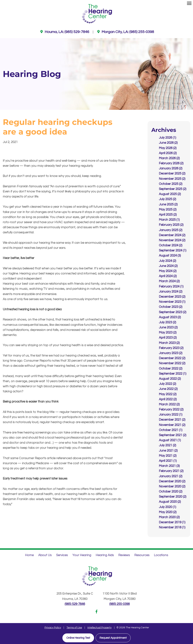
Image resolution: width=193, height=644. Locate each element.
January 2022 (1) (171, 415)
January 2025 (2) (171, 230)
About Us (45, 555)
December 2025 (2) (172, 174)
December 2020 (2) (172, 481)
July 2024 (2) (167, 261)
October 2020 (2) (171, 492)
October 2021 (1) (171, 430)
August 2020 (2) (170, 502)
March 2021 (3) (169, 466)
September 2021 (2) (173, 435)
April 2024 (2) (168, 276)
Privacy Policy (53, 628)
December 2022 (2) (172, 358)
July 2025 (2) (167, 199)
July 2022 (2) (167, 384)
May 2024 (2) (168, 271)
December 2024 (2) (172, 235)
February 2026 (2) (171, 163)
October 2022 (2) (171, 368)
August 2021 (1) (170, 440)
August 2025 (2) (170, 194)
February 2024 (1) (171, 286)
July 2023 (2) (167, 322)
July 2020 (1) (167, 507)
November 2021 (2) (172, 425)
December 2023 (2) (172, 297)
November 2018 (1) (172, 527)
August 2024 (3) (170, 256)
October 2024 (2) (171, 245)
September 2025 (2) (173, 189)
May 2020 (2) (168, 512)
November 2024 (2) (172, 240)
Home (29, 555)
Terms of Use (74, 628)
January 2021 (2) (171, 476)
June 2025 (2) (168, 204)
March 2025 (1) (169, 220)
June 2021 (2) (168, 450)
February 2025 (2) (171, 225)
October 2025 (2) (171, 184)
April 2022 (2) (168, 399)
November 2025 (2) (172, 179)
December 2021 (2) (172, 420)
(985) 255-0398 (119, 604)
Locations (161, 555)
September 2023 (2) (173, 312)
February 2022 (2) (171, 410)
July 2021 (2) (167, 445)
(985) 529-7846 (75, 604)
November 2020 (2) (172, 486)
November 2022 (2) (172, 363)
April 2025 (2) (168, 215)
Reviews (124, 555)
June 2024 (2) (168, 266)
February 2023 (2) (171, 348)
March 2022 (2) (169, 404)
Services (62, 555)
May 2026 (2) (168, 148)
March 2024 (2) (169, 281)
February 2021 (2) (171, 471)
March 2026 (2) (169, 158)
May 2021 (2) (168, 456)
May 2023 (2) (168, 333)
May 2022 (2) (168, 394)
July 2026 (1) (167, 138)
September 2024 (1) (173, 251)
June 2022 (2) (168, 389)
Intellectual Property (100, 628)
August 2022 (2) (170, 379)
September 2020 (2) (173, 497)
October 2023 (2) (171, 307)
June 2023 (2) (168, 327)
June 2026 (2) (168, 143)
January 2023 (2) (171, 353)
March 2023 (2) (169, 343)
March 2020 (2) (169, 517)
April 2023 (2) (168, 338)
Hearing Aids (105, 555)
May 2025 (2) (168, 210)
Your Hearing (82, 555)
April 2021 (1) (168, 461)
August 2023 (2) (170, 317)
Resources (142, 555)
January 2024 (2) (171, 292)
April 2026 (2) (168, 153)
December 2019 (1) (172, 522)
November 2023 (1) (172, 302)
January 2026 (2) (171, 168)
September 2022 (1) (173, 374)
